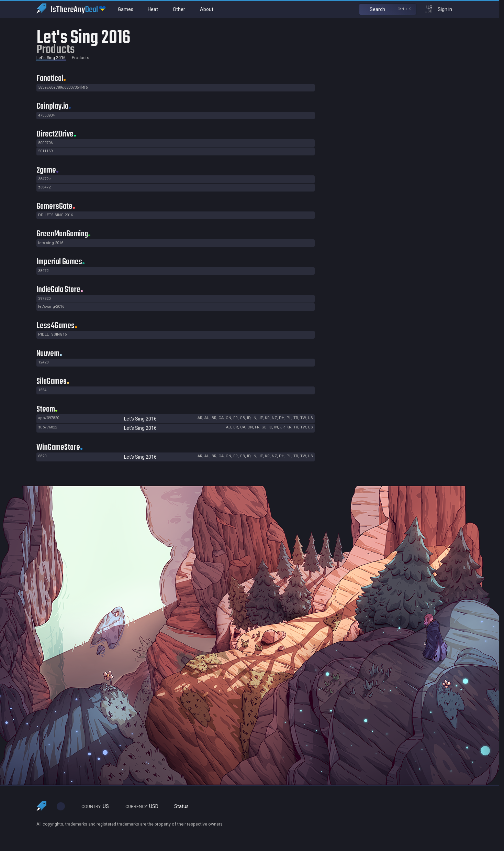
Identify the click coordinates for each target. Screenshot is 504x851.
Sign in (449, 9)
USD (139, 806)
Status (179, 806)
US (92, 806)
